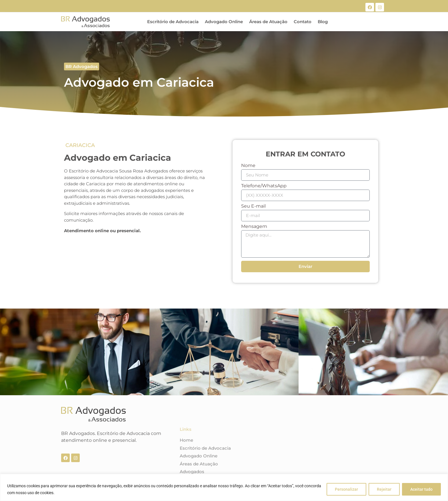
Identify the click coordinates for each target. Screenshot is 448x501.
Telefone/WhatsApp (264, 186)
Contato (303, 22)
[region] (224, 487)
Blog (323, 22)
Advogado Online (224, 22)
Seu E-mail (253, 206)
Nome (248, 166)
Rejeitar (384, 489)
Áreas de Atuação (268, 22)
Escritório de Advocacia (173, 22)
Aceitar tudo (421, 489)
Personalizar (346, 489)
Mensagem (254, 227)
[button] (82, 66)
